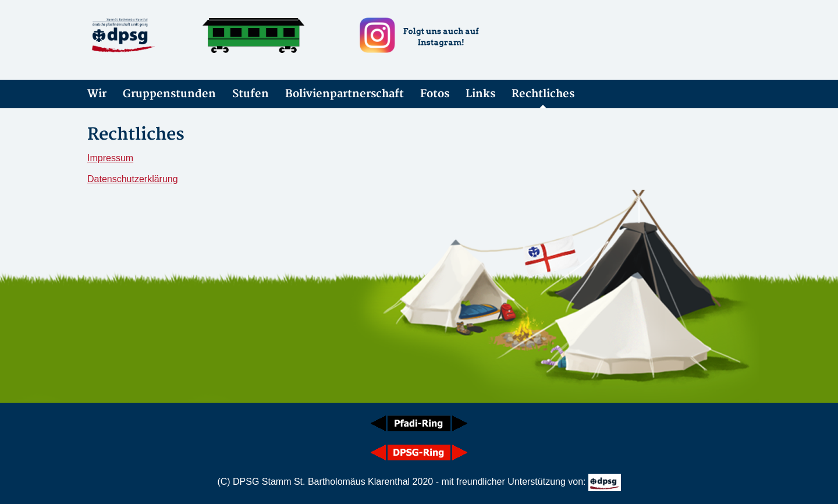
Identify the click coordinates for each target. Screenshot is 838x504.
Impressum (110, 158)
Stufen (251, 94)
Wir (97, 94)
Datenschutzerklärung (133, 179)
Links (480, 94)
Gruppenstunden (169, 94)
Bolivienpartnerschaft (345, 94)
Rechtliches (543, 94)
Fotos (435, 94)
